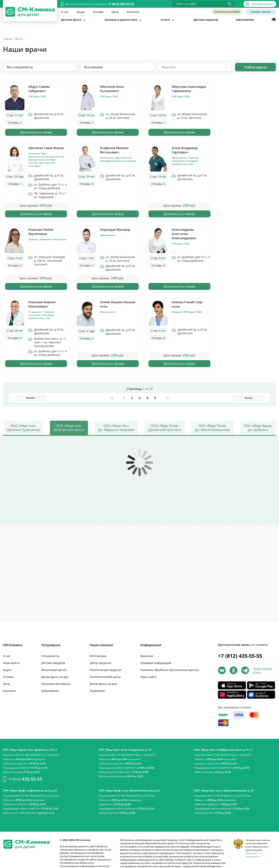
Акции (81, 12)
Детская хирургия (206, 20)
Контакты (133, 12)
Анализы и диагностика (121, 20)
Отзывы (98, 12)
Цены (115, 12)
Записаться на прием (227, 12)
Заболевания (245, 20)
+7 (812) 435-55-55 (121, 4)
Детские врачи (71, 20)
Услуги (165, 20)
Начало (31, 340)
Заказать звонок (261, 12)
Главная (8, 39)
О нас (65, 12)
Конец (249, 340)
